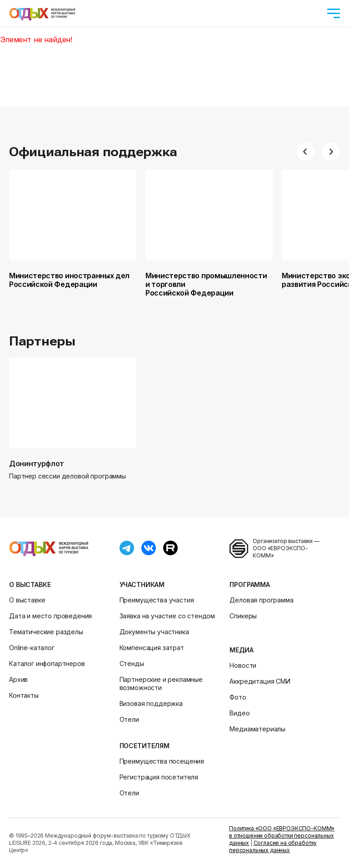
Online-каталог (32, 648)
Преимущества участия (157, 600)
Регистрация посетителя (159, 777)
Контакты (24, 695)
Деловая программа (261, 600)
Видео (239, 713)
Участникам (142, 584)
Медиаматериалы (257, 729)
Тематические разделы (46, 632)
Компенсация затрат (152, 648)
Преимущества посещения (162, 761)
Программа (250, 584)
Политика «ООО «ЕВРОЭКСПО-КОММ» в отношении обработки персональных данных (282, 836)
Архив (18, 679)
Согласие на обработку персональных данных (273, 846)
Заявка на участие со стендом (167, 616)
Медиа (241, 650)
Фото (238, 697)
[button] (305, 152)
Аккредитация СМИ (260, 681)
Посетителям (145, 746)
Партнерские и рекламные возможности (161, 683)
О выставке (30, 584)
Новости (243, 665)
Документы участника (154, 632)
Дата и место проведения (50, 616)
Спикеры (243, 616)
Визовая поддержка (151, 703)
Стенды (132, 663)
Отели (129, 719)
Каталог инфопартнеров (47, 663)
